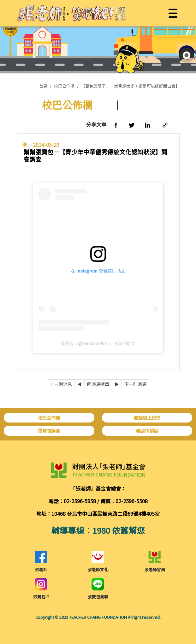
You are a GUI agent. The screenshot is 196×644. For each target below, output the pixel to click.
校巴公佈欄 (64, 86)
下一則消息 (135, 384)
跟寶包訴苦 (49, 431)
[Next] (117, 384)
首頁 (43, 86)
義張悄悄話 (147, 431)
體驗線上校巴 (147, 418)
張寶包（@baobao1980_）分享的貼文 (98, 343)
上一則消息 (61, 384)
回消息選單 (98, 384)
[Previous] (80, 384)
